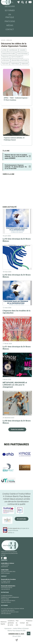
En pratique (10, 16)
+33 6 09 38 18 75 (5, 583)
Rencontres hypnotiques (20, 60)
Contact (10, 29)
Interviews (6, 60)
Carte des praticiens (6, 614)
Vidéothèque (15, 64)
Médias (10, 25)
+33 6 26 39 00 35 (5, 589)
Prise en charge (5, 599)
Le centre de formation (7, 596)
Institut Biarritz (17, 57)
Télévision (5, 64)
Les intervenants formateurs (8, 601)
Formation (5, 57)
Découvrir (10, 6)
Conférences (13, 50)
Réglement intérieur (6, 602)
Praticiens (10, 21)
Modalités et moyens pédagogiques (10, 597)
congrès (22, 50)
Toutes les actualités (17, 429)
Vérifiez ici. (11, 533)
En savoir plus (22, 519)
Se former (10, 10)
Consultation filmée (8, 54)
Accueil (3, 40)
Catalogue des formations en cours (10, 612)
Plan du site (17, 623)
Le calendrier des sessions (8, 610)
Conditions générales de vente (11, 623)
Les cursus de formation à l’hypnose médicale (12, 609)
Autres (4, 50)
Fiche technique (22, 54)
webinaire (25, 64)
